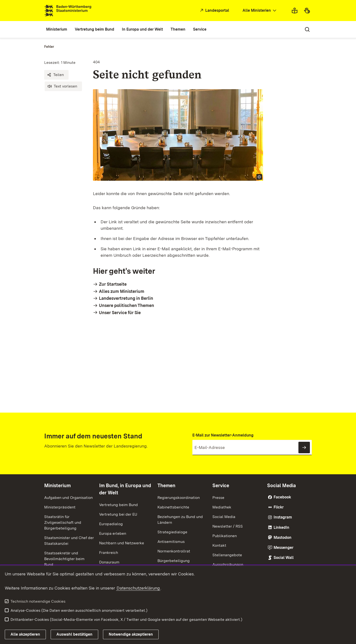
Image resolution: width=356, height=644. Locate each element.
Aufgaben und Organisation (68, 498)
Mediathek (222, 507)
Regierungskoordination (179, 498)
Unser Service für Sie (120, 313)
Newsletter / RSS (228, 526)
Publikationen (225, 536)
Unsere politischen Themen (127, 305)
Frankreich (109, 553)
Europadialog (111, 524)
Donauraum (109, 562)
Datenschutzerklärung (138, 588)
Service (221, 486)
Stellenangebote (227, 555)
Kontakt (219, 545)
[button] (56, 75)
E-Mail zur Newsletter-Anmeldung (223, 435)
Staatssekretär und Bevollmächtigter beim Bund (64, 559)
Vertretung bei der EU (118, 514)
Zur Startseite (113, 284)
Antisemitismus (171, 542)
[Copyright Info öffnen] (259, 177)
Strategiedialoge (172, 532)
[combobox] (260, 11)
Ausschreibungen (228, 565)
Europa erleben (113, 533)
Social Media (224, 517)
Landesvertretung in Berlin (126, 298)
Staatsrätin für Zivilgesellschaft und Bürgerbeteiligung (63, 522)
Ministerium (57, 486)
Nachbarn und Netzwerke (122, 543)
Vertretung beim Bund (119, 505)
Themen (166, 486)
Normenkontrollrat (174, 551)
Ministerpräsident (60, 507)
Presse (218, 498)
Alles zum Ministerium (122, 291)
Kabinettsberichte (173, 507)
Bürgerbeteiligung (174, 561)
